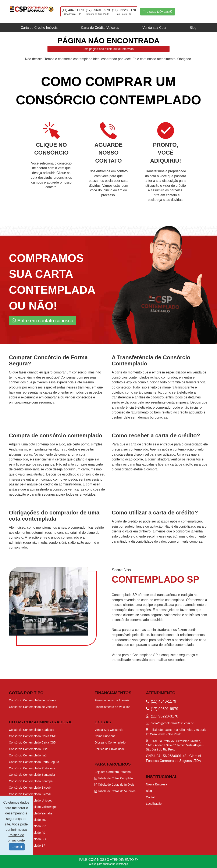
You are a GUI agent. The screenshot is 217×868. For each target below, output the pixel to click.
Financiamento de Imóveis (112, 700)
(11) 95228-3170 (124, 10)
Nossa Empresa (157, 784)
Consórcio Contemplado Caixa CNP (33, 736)
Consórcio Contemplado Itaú (28, 755)
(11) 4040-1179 (73, 10)
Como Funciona (105, 736)
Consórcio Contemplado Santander (32, 775)
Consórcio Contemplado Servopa (31, 781)
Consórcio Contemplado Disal (29, 749)
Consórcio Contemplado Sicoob (30, 788)
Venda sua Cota (154, 28)
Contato (151, 797)
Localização (154, 804)
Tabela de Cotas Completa (114, 778)
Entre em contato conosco (42, 321)
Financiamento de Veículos (112, 707)
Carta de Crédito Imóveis (39, 28)
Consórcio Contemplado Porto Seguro (34, 762)
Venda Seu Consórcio (109, 730)
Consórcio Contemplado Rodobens (32, 768)
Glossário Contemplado (110, 742)
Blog (193, 28)
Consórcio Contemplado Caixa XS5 (32, 742)
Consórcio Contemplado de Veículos (33, 707)
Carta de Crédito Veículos (100, 28)
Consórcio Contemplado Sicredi (30, 794)
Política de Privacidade (110, 749)
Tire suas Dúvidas (158, 12)
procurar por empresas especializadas (37, 387)
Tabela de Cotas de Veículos (115, 791)
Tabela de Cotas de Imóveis (114, 785)
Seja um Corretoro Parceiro (113, 772)
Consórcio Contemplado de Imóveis (32, 700)
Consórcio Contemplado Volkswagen (33, 807)
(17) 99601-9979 (98, 10)
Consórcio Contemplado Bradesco (31, 730)
